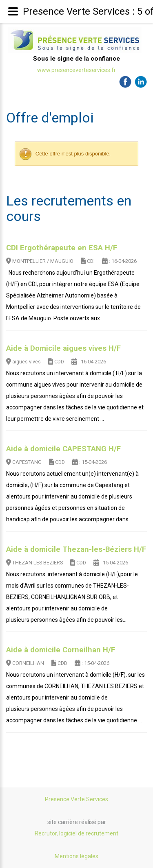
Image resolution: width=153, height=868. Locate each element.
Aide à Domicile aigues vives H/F (63, 348)
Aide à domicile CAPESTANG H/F (63, 449)
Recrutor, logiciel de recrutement (76, 833)
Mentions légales (76, 856)
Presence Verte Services (76, 799)
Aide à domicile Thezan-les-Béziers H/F (76, 549)
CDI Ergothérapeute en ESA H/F (62, 248)
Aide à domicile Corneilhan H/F (61, 650)
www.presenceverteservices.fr (76, 70)
